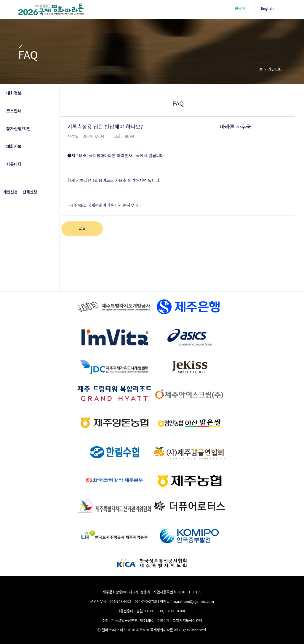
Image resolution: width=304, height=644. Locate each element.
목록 (82, 228)
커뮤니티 (14, 164)
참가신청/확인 (19, 128)
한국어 (240, 8)
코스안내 (14, 111)
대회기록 (14, 146)
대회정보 (14, 93)
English (267, 8)
